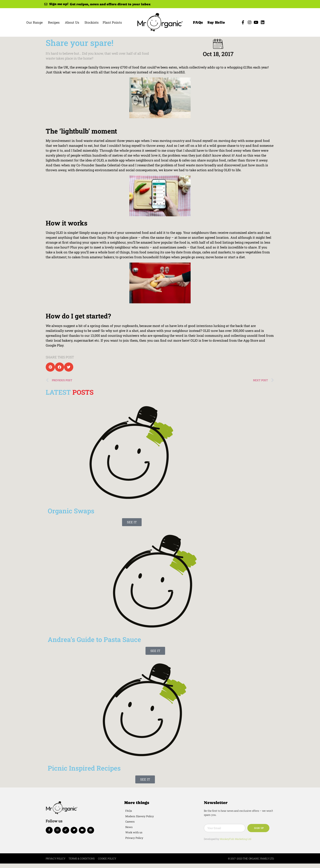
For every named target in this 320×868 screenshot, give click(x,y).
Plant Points (112, 22)
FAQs (198, 22)
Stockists (92, 22)
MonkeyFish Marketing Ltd (236, 839)
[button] (50, 367)
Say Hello (216, 22)
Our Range (34, 22)
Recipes (54, 22)
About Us (72, 22)
